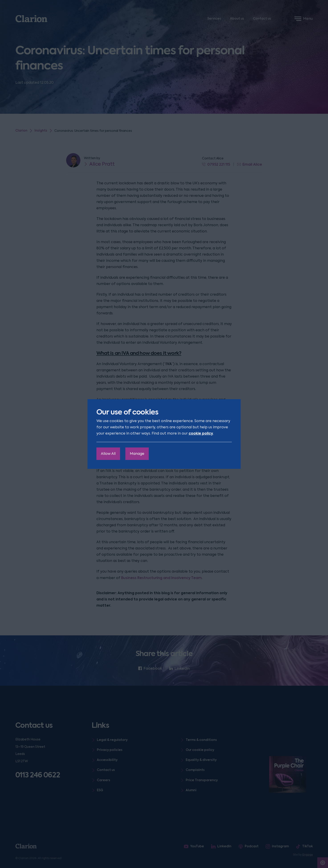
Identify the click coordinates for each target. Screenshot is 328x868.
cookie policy (201, 433)
